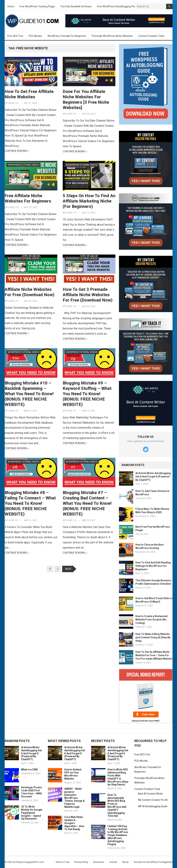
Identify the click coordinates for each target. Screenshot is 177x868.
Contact (113, 862)
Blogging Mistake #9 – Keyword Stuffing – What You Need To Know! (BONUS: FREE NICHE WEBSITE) (87, 394)
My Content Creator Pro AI (153, 800)
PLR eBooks (35, 36)
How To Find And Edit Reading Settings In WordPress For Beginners (153, 566)
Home (11, 6)
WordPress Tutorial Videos (24, 61)
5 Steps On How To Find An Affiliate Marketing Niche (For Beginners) (89, 201)
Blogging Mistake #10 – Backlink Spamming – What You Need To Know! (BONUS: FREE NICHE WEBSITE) (29, 394)
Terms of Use (62, 862)
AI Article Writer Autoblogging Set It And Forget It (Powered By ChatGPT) (153, 477)
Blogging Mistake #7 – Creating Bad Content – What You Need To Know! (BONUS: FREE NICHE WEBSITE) (87, 503)
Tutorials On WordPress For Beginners (153, 862)
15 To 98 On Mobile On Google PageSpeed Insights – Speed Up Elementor (32, 813)
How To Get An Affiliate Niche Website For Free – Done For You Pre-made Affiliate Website (154, 655)
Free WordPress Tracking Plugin (37, 6)
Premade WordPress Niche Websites (112, 36)
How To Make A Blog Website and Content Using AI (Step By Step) (153, 637)
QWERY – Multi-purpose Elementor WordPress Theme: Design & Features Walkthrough (74, 798)
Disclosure (99, 862)
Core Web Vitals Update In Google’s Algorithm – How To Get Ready (74, 823)
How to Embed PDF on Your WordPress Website (73, 774)
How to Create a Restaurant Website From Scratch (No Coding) (152, 620)
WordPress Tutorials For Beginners (67, 36)
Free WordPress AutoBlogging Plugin (118, 6)
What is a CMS (29, 770)
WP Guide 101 (12, 103)
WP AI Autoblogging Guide (153, 806)
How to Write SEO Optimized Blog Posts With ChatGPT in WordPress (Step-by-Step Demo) (118, 777)
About (125, 862)
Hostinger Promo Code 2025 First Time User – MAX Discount (32, 792)
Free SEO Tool (15, 36)
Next (68, 569)
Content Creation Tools (151, 36)
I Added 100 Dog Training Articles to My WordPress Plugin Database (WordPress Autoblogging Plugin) (118, 835)
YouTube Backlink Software (76, 6)
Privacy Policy (81, 862)
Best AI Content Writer (151, 794)
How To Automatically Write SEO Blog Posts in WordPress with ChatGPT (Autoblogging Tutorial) (117, 805)
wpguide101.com (35, 862)
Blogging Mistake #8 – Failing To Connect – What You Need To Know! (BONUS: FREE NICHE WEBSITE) (30, 503)
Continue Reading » (17, 151)
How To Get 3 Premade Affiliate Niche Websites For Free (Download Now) (88, 295)
